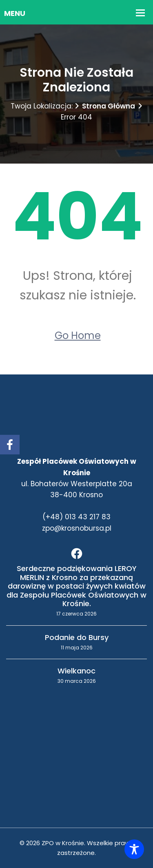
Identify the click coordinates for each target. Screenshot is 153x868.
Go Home (78, 335)
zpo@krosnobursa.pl (77, 528)
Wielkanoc (76, 671)
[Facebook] (77, 554)
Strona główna (109, 106)
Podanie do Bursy (77, 638)
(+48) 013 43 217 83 (76, 517)
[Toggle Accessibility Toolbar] (134, 849)
